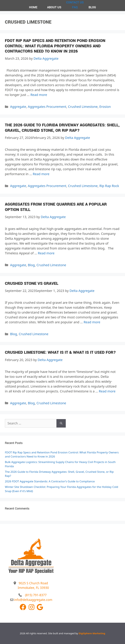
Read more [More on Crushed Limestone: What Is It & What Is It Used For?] (107, 391)
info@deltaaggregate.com (33, 600)
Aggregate (18, 107)
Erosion (105, 107)
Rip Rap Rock (109, 186)
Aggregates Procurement (47, 107)
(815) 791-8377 (36, 595)
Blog (31, 265)
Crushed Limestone (83, 107)
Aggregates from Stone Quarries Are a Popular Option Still (56, 207)
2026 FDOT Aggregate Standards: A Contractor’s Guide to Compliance (50, 481)
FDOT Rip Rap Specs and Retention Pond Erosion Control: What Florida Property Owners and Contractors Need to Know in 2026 (55, 46)
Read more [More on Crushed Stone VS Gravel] (92, 322)
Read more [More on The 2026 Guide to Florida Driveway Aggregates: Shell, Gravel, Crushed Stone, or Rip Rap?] (41, 174)
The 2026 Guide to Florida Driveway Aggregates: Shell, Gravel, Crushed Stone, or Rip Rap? (62, 128)
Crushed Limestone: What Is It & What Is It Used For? (60, 352)
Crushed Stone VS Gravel (32, 284)
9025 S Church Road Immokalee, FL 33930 (33, 585)
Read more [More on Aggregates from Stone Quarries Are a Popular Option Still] (46, 253)
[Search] (61, 423)
